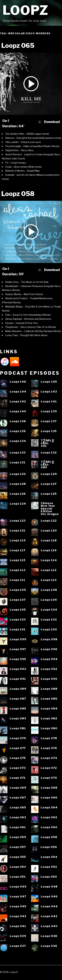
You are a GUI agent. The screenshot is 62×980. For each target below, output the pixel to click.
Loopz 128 (18, 484)
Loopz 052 (49, 867)
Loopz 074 (49, 758)
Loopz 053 (18, 867)
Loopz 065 (18, 807)
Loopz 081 (18, 728)
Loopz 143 (49, 392)
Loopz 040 (49, 926)
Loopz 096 (49, 649)
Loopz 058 (49, 837)
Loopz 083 (18, 718)
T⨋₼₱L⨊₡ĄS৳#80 (48, 465)
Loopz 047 (18, 897)
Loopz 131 (18, 462)
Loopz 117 (18, 550)
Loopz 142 (18, 401)
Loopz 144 (18, 392)
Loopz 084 (49, 709)
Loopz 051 (18, 877)
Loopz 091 (18, 679)
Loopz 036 (49, 946)
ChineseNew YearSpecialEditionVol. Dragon (50, 509)
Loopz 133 (18, 453)
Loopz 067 (18, 798)
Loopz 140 (18, 411)
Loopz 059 (18, 837)
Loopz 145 (49, 382)
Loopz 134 (18, 441)
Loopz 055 (18, 857)
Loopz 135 (49, 431)
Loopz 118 (49, 540)
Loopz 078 (49, 738)
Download (49, 122)
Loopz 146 (18, 382)
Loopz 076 (49, 748)
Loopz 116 (49, 550)
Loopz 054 (49, 857)
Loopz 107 (18, 600)
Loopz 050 (49, 877)
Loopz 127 (49, 484)
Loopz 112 (49, 570)
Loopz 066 (49, 798)
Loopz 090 (49, 679)
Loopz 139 (49, 411)
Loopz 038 (49, 936)
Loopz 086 (49, 699)
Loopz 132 (49, 453)
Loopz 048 (49, 887)
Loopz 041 (18, 926)
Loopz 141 (49, 401)
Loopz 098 (49, 639)
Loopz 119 (18, 540)
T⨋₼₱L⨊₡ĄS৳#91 (48, 443)
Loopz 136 (18, 431)
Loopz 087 (18, 699)
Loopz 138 (18, 421)
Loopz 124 (18, 504)
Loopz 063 (18, 817)
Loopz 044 (49, 906)
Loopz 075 (18, 758)
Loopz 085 (18, 709)
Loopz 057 (18, 847)
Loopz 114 (49, 560)
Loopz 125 (49, 494)
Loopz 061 (18, 827)
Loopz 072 (49, 768)
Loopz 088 (49, 689)
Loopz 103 (18, 620)
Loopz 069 (18, 788)
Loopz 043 (18, 916)
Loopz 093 (18, 669)
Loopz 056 (49, 847)
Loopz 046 (49, 897)
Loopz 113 (18, 570)
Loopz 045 (18, 906)
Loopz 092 (49, 669)
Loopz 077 (18, 748)
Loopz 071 (18, 778)
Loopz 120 (49, 531)
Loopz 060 (49, 827)
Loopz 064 (49, 807)
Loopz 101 (18, 629)
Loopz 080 (49, 728)
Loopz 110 (49, 580)
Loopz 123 (18, 521)
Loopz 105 (18, 610)
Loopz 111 (18, 580)
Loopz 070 (49, 778)
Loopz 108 (49, 590)
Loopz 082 (49, 718)
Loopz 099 (18, 639)
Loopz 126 (18, 494)
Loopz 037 (18, 946)
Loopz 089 (18, 689)
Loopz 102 (49, 620)
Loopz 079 (18, 738)
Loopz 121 (18, 531)
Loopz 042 (49, 916)
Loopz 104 (49, 610)
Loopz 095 (18, 659)
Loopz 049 (18, 887)
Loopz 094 (49, 659)
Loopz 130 (18, 474)
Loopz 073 (18, 768)
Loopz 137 (49, 421)
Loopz (25, 10)
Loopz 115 (18, 560)
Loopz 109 (18, 590)
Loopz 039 (18, 936)
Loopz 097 (18, 649)
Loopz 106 (49, 600)
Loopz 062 (49, 817)
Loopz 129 (49, 474)
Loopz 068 (49, 788)
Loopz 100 (49, 629)
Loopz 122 (49, 521)
